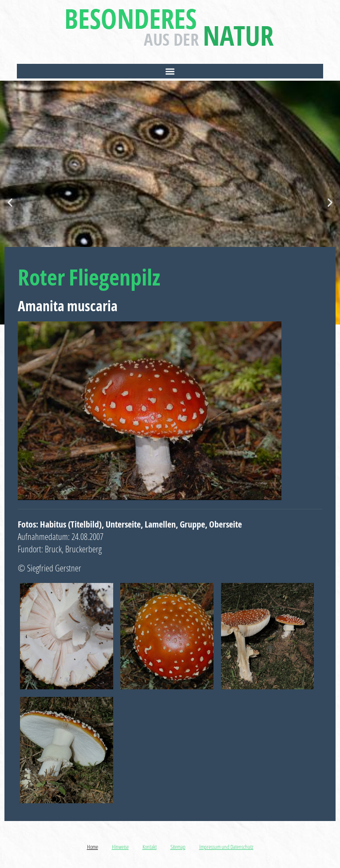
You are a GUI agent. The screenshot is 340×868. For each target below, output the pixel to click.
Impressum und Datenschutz (226, 847)
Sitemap (178, 847)
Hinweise (120, 847)
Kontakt (150, 847)
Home (93, 847)
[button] (170, 71)
